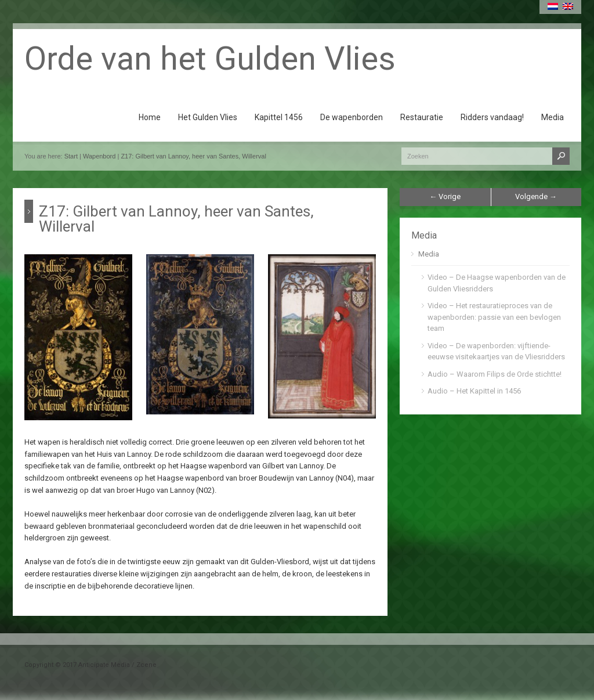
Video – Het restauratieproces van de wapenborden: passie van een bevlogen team (494, 317)
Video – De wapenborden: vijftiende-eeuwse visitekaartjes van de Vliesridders (496, 351)
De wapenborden (352, 117)
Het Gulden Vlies (208, 117)
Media (553, 117)
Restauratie (422, 117)
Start (71, 156)
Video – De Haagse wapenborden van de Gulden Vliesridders (497, 283)
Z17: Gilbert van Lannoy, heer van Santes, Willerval (193, 156)
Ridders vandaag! (492, 117)
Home (150, 117)
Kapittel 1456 (279, 117)
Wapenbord (99, 156)
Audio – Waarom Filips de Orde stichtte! (495, 374)
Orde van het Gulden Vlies (210, 59)
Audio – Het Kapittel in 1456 (474, 391)
